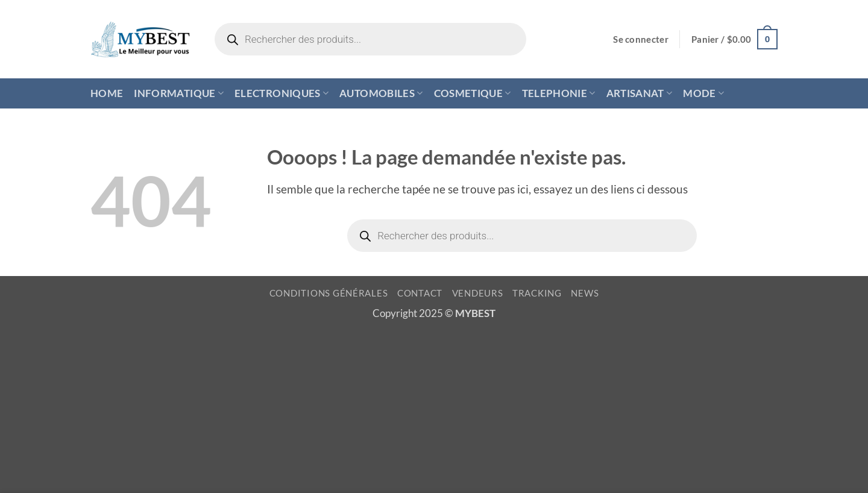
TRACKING (537, 293)
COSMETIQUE (473, 93)
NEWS (585, 293)
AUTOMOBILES (381, 93)
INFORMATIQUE (179, 93)
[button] (641, 39)
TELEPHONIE (559, 93)
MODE (703, 93)
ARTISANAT (640, 93)
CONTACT (420, 293)
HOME (107, 93)
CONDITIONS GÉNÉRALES (329, 293)
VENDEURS (478, 293)
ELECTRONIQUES (281, 93)
